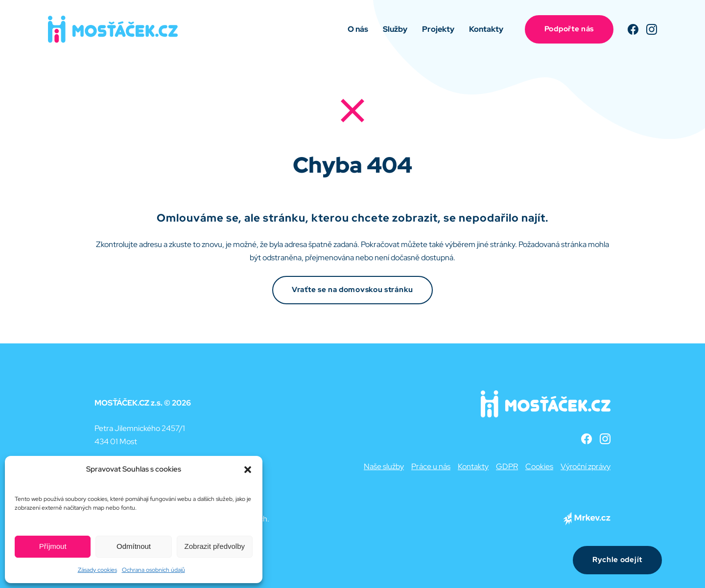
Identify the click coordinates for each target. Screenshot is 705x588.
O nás (358, 29)
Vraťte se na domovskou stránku (352, 290)
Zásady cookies (97, 570)
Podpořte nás (569, 29)
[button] (248, 470)
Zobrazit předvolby (215, 546)
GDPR (507, 466)
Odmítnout (134, 546)
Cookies (539, 466)
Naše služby (384, 466)
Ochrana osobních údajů (153, 570)
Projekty (438, 29)
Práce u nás (431, 466)
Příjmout (53, 546)
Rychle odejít (617, 560)
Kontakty (486, 29)
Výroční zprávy (586, 466)
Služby (395, 29)
